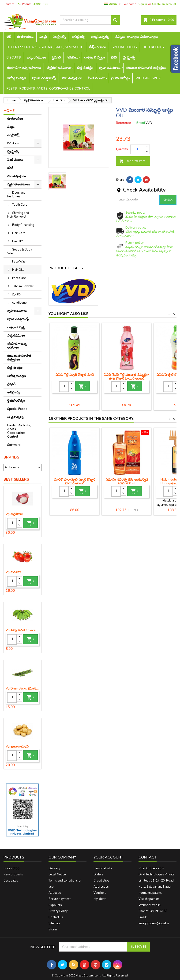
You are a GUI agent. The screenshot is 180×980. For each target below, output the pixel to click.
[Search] (90, 20)
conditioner (20, 303)
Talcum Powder (23, 286)
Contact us (56, 917)
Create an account (164, 4)
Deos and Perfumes (16, 195)
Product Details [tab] (66, 268)
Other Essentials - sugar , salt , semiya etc (45, 47)
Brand (141, 123)
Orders (98, 874)
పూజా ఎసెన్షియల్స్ (44, 78)
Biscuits (14, 57)
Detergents (153, 47)
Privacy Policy (58, 911)
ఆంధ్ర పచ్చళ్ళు (100, 37)
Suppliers (55, 905)
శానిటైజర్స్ (78, 37)
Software (14, 445)
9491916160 (40, 4)
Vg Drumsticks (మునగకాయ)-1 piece (22, 689)
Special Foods (124, 47)
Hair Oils (18, 270)
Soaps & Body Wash (20, 251)
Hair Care (19, 233)
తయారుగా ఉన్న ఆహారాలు (24, 68)
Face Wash (20, 262)
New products (13, 874)
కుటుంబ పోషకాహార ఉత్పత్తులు (146, 68)
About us (55, 893)
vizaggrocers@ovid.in (154, 923)
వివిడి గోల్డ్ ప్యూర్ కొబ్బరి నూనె (75, 375)
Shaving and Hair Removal (18, 215)
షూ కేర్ (16, 294)
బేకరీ (114, 57)
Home (9, 111)
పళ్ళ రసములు (36, 57)
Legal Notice (57, 874)
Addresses (101, 887)
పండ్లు (43, 37)
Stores (53, 929)
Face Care (19, 278)
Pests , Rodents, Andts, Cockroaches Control (48, 88)
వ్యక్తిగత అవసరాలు (59, 68)
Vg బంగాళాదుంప (17, 747)
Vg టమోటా (13, 572)
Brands (11, 457)
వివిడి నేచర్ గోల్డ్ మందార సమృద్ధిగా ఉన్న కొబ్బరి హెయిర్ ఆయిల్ (127, 377)
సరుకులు (72, 57)
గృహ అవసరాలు (110, 68)
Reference (124, 123)
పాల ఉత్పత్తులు (72, 78)
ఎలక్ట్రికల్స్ (59, 37)
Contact (9, 4)
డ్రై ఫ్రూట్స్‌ (129, 57)
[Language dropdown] (113, 4)
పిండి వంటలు (97, 78)
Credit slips (101, 881)
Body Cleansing (23, 225)
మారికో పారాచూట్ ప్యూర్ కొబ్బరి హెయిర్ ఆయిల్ (75, 481)
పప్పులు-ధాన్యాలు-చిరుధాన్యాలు (136, 37)
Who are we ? (148, 78)
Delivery (54, 868)
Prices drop (11, 868)
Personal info (103, 868)
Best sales (11, 881)
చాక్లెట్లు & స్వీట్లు (94, 57)
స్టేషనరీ (56, 57)
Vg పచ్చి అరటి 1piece (21, 630)
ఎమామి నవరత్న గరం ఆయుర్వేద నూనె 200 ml (127, 481)
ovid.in (156, 905)
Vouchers (100, 893)
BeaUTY (18, 241)
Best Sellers (16, 479)
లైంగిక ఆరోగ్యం (120, 78)
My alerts (100, 899)
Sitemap (54, 923)
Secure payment (60, 899)
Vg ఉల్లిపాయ (14, 514)
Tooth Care (20, 205)
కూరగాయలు (25, 37)
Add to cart (132, 161)
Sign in (142, 4)
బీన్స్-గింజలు (97, 47)
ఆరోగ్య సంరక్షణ (16, 78)
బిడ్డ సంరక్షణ (85, 68)
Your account (108, 857)
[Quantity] (12, 523)
